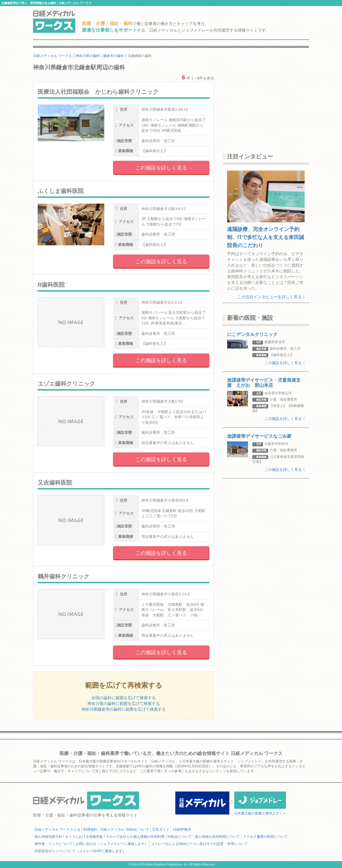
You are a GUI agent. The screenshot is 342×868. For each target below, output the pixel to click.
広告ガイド (161, 829)
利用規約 (90, 829)
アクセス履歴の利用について (265, 837)
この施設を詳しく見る (161, 168)
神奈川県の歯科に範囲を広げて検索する (124, 703)
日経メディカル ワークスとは (57, 829)
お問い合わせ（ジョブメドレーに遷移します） (112, 844)
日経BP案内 (182, 829)
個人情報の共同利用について (217, 837)
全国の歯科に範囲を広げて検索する (124, 698)
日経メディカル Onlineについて (125, 829)
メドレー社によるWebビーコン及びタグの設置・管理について (199, 844)
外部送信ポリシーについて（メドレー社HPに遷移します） (80, 851)
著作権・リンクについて (53, 844)
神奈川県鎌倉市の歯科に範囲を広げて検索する (124, 709)
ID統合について (180, 837)
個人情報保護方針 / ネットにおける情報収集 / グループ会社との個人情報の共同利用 (99, 837)
